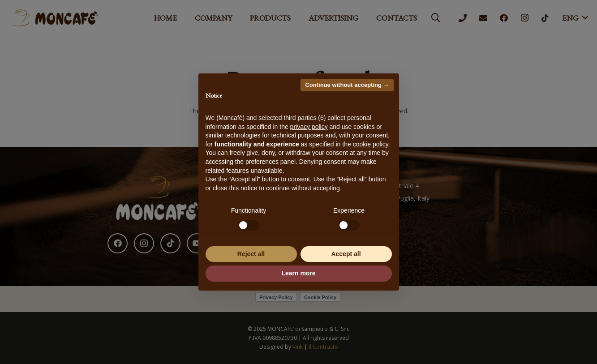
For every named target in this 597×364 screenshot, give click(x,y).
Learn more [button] (298, 273)
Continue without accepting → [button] (347, 85)
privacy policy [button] (309, 127)
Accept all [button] (346, 254)
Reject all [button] (251, 254)
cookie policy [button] (371, 144)
